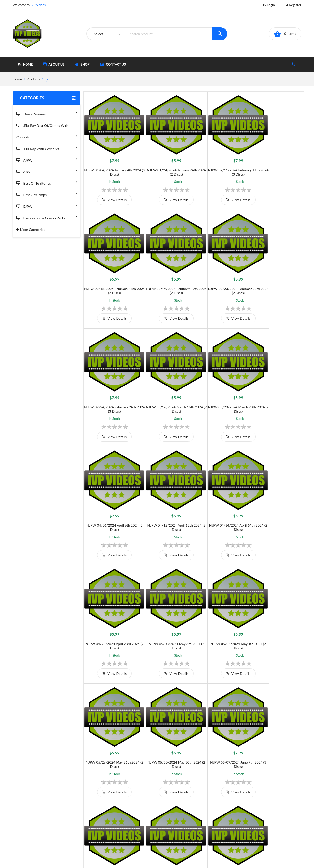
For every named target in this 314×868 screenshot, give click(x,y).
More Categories (31, 229)
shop (82, 64)
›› (206, 783)
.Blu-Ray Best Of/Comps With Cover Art (47, 132)
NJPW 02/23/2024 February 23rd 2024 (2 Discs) (166, 277)
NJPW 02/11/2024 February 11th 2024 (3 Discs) (221, 165)
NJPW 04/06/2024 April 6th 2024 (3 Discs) (166, 389)
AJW (47, 170)
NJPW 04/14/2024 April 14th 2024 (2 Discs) (276, 389)
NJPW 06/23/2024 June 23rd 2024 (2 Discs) (221, 612)
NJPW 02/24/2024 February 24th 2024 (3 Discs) (221, 277)
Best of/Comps (47, 193)
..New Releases (47, 113)
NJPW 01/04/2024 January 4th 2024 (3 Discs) (111, 165)
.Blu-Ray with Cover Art (47, 147)
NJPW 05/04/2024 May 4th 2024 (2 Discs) (221, 500)
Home (177, 812)
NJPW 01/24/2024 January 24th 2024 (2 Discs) (166, 165)
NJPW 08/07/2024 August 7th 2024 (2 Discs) (276, 724)
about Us (54, 64)
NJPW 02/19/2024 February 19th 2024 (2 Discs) (111, 277)
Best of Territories (47, 182)
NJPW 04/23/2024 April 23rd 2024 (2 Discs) (111, 500)
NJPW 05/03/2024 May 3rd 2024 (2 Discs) (166, 500)
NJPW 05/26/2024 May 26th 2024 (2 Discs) (276, 500)
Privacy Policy (121, 829)
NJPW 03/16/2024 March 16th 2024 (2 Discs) (276, 277)
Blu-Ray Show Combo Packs (47, 216)
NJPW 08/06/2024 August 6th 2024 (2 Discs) (221, 724)
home (25, 64)
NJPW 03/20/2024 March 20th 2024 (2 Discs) (111, 389)
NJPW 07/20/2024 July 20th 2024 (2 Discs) (276, 612)
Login (269, 5)
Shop (176, 820)
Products (33, 79)
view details (111, 193)
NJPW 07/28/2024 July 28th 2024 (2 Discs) (111, 724)
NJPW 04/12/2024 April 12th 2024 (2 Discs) (221, 389)
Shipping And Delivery (128, 820)
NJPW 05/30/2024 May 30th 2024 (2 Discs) (111, 612)
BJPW (47, 205)
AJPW (47, 159)
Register (293, 5)
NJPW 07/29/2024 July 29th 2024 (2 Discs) (166, 724)
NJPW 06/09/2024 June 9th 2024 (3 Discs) (166, 612)
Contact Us (113, 64)
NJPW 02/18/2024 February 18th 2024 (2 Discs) (277, 165)
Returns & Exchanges (127, 837)
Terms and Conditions (127, 812)
